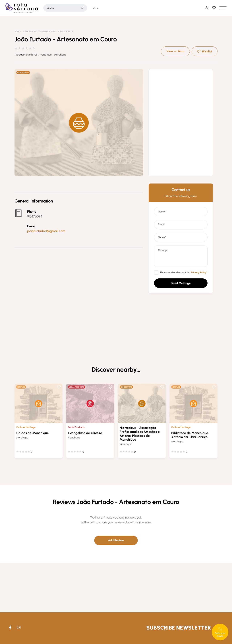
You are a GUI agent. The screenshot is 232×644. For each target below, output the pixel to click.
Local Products (77, 387)
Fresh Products (76, 427)
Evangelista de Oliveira (85, 433)
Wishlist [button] (207, 51)
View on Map (175, 51)
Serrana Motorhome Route (39, 31)
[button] (223, 8)
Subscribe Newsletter (179, 628)
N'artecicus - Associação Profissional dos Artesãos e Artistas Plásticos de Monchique (140, 434)
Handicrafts (66, 31)
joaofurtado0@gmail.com (46, 231)
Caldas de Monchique (33, 433)
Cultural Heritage (26, 427)
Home (18, 31)
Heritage (21, 387)
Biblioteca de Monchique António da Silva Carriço (190, 435)
